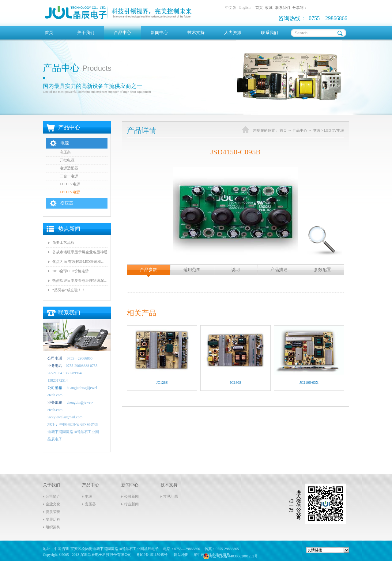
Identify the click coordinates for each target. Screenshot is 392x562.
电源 (316, 130)
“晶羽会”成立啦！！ (69, 290)
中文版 (231, 8)
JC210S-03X (309, 383)
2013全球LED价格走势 (71, 271)
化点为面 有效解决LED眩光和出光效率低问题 (80, 262)
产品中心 (300, 130)
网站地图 (180, 555)
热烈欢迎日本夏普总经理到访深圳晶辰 (80, 281)
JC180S (235, 383)
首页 (49, 33)
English (245, 7)
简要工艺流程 (63, 243)
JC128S (162, 383)
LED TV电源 (334, 130)
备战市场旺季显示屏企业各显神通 (80, 252)
